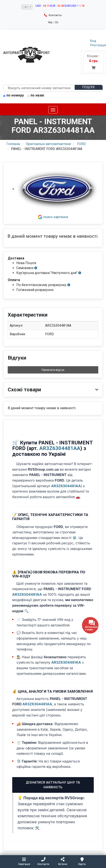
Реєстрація (98, 45)
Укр (50, 22)
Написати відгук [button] (53, 370)
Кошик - (94, 62)
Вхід (93, 41)
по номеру (14, 96)
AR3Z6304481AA (60, 448)
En (57, 22)
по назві (36, 96)
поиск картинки (53, 217)
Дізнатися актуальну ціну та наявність (53, 785)
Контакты (53, 15)
